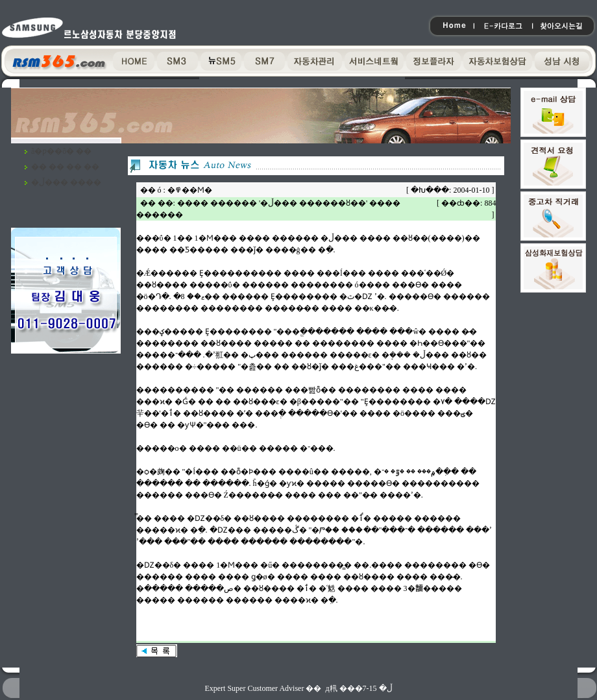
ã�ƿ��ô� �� (61, 151)
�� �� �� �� (65, 167)
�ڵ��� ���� (66, 182)
